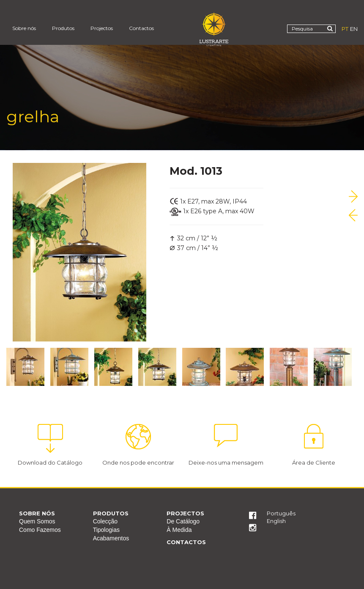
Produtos (63, 28)
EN (354, 29)
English (276, 521)
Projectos (102, 28)
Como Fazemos (40, 530)
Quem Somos (37, 521)
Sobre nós (24, 28)
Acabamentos (111, 538)
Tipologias (106, 530)
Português (281, 513)
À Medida (179, 530)
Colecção (105, 521)
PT (345, 29)
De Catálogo (183, 521)
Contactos (141, 28)
